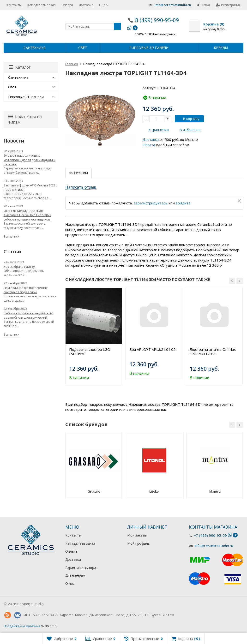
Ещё (104, 5)
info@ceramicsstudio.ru (173, 5)
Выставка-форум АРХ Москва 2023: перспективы (30, 187)
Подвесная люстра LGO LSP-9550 (90, 352)
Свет (83, 48)
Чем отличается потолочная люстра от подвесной (26, 290)
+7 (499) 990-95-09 (210, 535)
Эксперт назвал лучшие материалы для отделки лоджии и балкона (30, 160)
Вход (203, 5)
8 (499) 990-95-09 (157, 20)
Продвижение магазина (22, 626)
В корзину (188, 119)
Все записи (12, 236)
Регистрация (228, 5)
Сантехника (35, 48)
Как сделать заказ (42, 5)
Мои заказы (137, 535)
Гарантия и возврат (82, 567)
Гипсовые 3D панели (149, 48)
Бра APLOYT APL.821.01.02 (152, 349)
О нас (70, 583)
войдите (183, 203)
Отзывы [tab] (78, 173)
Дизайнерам (75, 575)
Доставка (86, 5)
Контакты (14, 5)
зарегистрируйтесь (151, 203)
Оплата (67, 5)
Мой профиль (139, 543)
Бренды (221, 48)
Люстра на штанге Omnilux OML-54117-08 (213, 352)
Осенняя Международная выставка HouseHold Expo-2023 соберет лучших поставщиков (27, 215)
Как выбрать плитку (19, 267)
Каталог (20, 67)
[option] (94, 336)
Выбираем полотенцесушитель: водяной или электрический (28, 315)
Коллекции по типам (25, 119)
